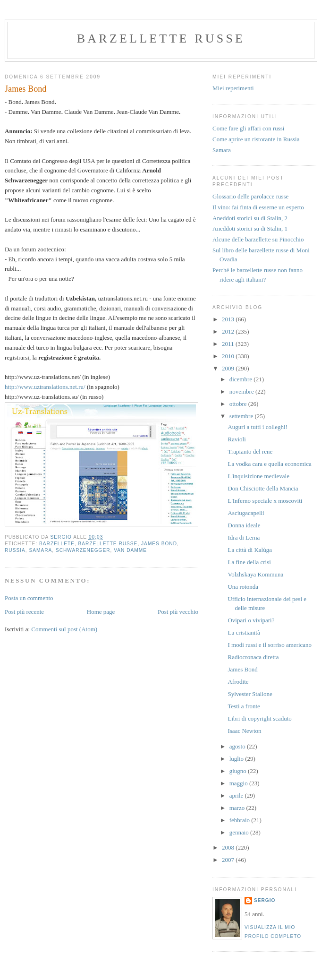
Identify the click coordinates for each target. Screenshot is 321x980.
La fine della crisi (249, 562)
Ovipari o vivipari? (251, 620)
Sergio (265, 900)
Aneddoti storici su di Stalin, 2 (250, 218)
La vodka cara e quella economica (269, 464)
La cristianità (244, 632)
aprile (237, 795)
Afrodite (238, 682)
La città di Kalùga (250, 550)
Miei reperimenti (233, 88)
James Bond (159, 544)
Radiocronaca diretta (253, 657)
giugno (239, 771)
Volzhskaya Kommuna (255, 574)
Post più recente (24, 612)
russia (15, 550)
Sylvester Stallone (250, 694)
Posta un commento (29, 598)
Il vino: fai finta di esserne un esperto (258, 207)
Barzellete (57, 544)
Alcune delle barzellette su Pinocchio (258, 239)
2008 (229, 847)
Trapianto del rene (250, 451)
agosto (238, 746)
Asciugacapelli (246, 513)
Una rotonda (243, 587)
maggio (239, 783)
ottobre (239, 404)
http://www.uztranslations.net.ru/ (46, 387)
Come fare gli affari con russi (248, 128)
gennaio (240, 832)
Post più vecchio (178, 612)
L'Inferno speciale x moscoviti (265, 501)
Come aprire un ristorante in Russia (256, 139)
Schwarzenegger (83, 550)
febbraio (241, 820)
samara (40, 550)
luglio (237, 759)
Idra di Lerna (244, 537)
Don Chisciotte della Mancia (263, 488)
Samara (222, 150)
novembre (242, 391)
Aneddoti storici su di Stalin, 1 (250, 228)
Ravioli (237, 439)
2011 (229, 344)
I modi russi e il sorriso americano (270, 645)
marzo (238, 808)
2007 (229, 860)
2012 (229, 331)
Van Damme (130, 550)
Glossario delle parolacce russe (250, 196)
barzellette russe (161, 39)
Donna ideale (244, 525)
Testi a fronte (244, 706)
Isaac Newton (244, 731)
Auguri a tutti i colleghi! (257, 427)
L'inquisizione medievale (258, 476)
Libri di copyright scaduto (259, 718)
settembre (242, 416)
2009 (229, 368)
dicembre (242, 379)
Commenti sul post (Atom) (64, 629)
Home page (101, 612)
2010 (229, 356)
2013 (229, 319)
